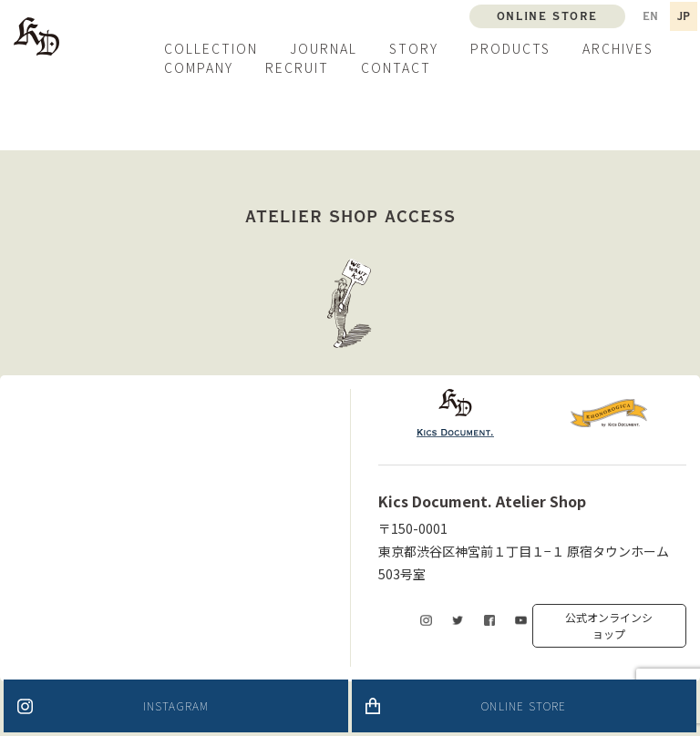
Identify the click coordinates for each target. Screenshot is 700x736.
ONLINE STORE (524, 705)
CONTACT (396, 67)
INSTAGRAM (176, 705)
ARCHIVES (618, 48)
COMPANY (199, 67)
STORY (414, 48)
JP (684, 16)
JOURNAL (324, 48)
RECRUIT (297, 67)
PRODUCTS (510, 48)
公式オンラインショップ (609, 625)
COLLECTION (211, 48)
